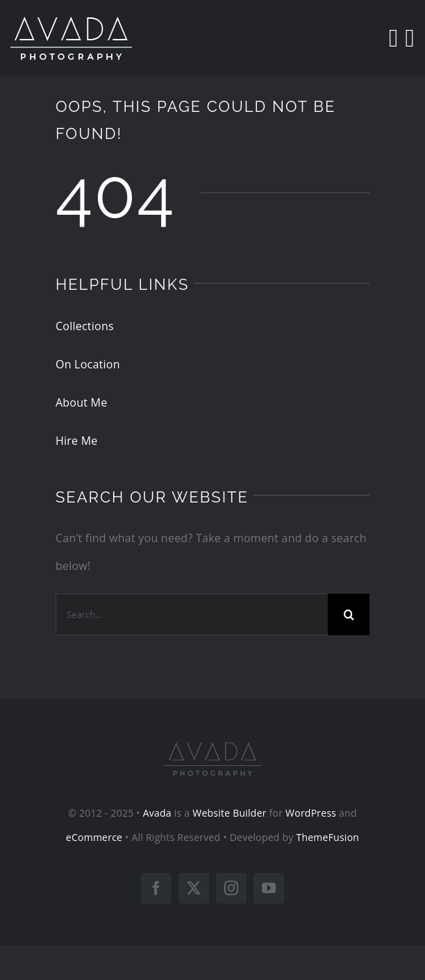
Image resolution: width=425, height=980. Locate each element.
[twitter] (194, 888)
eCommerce (94, 837)
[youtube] (269, 888)
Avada (157, 813)
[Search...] (192, 614)
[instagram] (231, 888)
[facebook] (156, 888)
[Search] (393, 38)
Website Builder (230, 813)
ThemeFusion (327, 837)
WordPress (311, 813)
